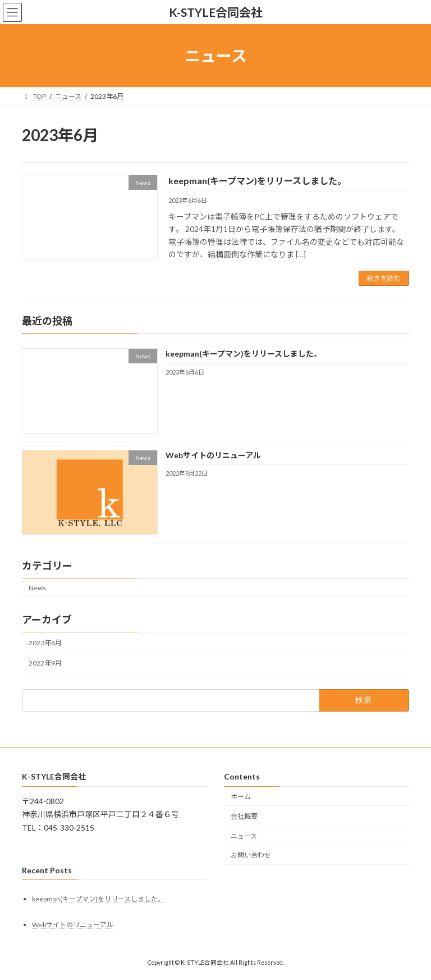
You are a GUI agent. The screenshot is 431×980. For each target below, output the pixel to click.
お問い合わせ (251, 856)
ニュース (244, 836)
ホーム (241, 797)
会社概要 (244, 816)
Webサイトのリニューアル (213, 455)
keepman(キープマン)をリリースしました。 (257, 181)
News (37, 588)
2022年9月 (45, 663)
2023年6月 (45, 643)
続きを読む (384, 278)
